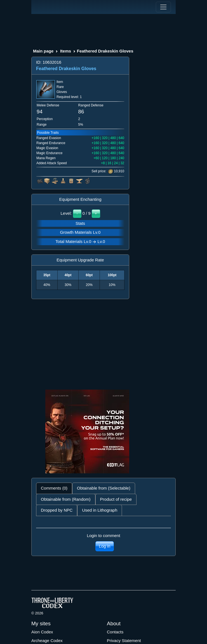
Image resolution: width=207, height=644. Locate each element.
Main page (43, 51)
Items (66, 51)
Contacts (115, 632)
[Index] (42, 7)
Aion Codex (42, 632)
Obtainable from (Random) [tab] (66, 499)
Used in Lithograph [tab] (100, 510)
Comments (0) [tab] (54, 488)
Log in (105, 546)
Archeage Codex (47, 641)
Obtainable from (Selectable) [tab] (104, 488)
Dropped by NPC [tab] (57, 510)
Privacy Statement (124, 641)
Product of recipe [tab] (116, 499)
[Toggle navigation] (163, 7)
